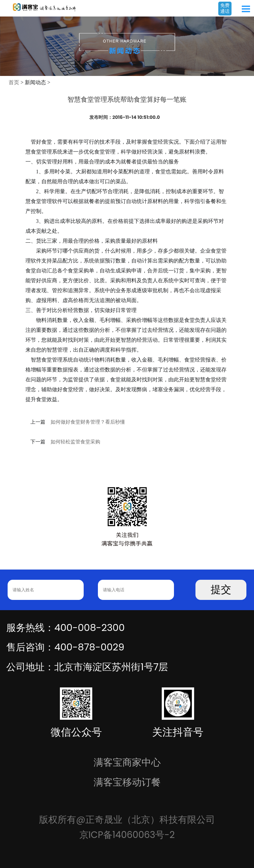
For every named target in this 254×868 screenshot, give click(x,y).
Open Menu (246, 9)
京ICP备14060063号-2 (127, 835)
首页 (14, 82)
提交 (221, 590)
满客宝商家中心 (127, 762)
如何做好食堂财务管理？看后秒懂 (88, 422)
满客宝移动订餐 (127, 782)
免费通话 (225, 8)
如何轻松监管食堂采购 (75, 442)
